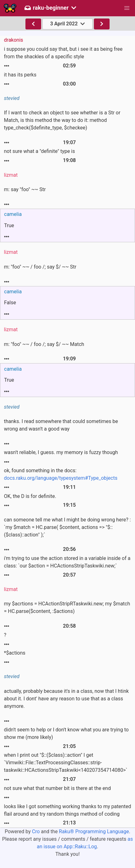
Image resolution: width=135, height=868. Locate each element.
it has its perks (20, 75)
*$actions (15, 653)
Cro (36, 831)
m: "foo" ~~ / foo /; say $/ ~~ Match (44, 344)
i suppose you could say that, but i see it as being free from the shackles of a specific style (63, 53)
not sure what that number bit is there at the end (57, 788)
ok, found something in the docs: (61, 474)
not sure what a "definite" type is (40, 151)
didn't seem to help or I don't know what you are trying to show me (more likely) (66, 733)
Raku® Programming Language (94, 831)
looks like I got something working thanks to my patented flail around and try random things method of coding (68, 810)
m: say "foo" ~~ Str (25, 189)
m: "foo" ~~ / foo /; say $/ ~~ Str (40, 267)
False (10, 303)
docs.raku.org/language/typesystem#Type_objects (61, 478)
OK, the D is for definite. (30, 496)
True (9, 225)
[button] (127, 8)
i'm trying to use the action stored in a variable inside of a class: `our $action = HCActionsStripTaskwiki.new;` (67, 562)
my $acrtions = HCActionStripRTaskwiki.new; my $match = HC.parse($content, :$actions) (67, 607)
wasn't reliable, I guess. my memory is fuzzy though (61, 452)
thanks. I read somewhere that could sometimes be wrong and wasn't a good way (61, 425)
